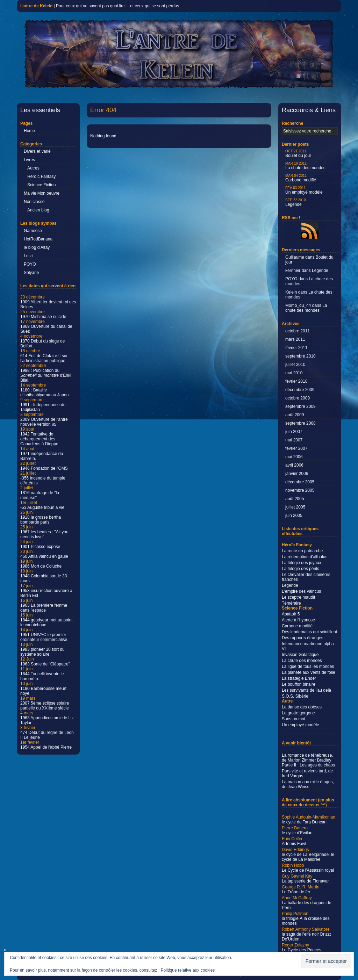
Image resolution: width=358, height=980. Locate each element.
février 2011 (296, 348)
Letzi (28, 256)
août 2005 (295, 499)
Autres (33, 168)
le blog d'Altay (37, 247)
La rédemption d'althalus (305, 557)
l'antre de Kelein (36, 6)
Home (29, 131)
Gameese (33, 231)
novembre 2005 (300, 490)
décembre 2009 (300, 390)
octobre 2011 (298, 331)
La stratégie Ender (299, 678)
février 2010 (296, 381)
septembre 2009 (300, 406)
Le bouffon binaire (299, 684)
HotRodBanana (38, 239)
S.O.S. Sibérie (295, 696)
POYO (30, 264)
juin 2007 (294, 432)
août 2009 (295, 415)
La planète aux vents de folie (309, 672)
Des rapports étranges (303, 638)
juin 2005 (294, 516)
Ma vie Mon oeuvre (42, 193)
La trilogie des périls (300, 569)
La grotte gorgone (298, 713)
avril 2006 (294, 465)
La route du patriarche (302, 551)
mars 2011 (295, 339)
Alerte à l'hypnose (298, 620)
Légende (296, 203)
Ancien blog (38, 210)
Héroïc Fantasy (41, 176)
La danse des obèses (302, 707)
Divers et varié (37, 151)
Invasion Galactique (300, 655)
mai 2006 (294, 457)
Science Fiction (41, 185)
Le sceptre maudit (298, 597)
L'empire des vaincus (301, 591)
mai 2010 (294, 373)
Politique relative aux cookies (188, 970)
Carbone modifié (301, 178)
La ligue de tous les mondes (308, 666)
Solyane (31, 273)
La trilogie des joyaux (302, 563)
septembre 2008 (300, 423)
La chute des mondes (305, 166)
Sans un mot (293, 719)
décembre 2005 (300, 482)
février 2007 (296, 448)
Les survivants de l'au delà (306, 690)
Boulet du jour (298, 154)
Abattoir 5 (291, 614)
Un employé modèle (304, 190)
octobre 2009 (298, 398)
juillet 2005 (295, 507)
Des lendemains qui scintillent (309, 632)
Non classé (34, 202)
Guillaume (295, 257)
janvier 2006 (297, 474)
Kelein (291, 292)
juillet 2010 (295, 365)
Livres (29, 160)
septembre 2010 (300, 356)
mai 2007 (294, 440)
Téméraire (291, 603)
